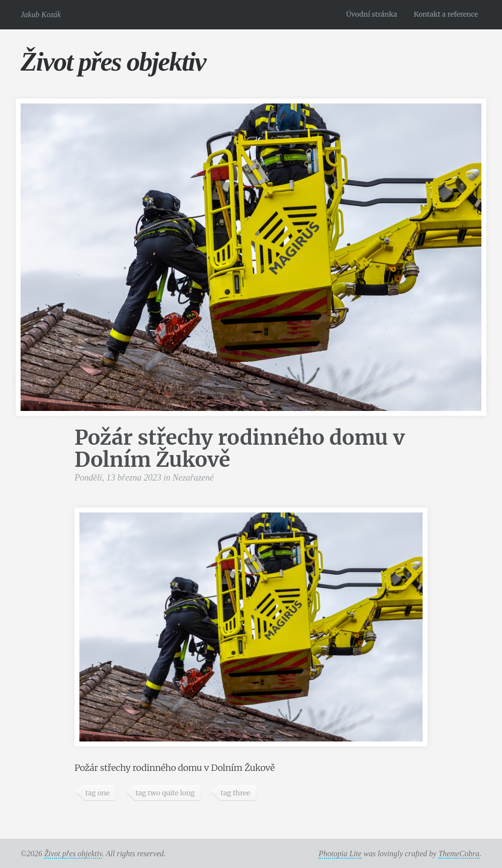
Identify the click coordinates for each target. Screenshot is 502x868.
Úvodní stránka (372, 14)
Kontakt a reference (446, 14)
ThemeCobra (459, 854)
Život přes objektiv (113, 62)
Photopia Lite (340, 854)
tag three (235, 793)
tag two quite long (165, 793)
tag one (98, 793)
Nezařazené (193, 478)
